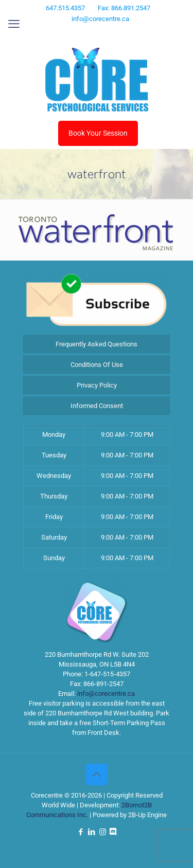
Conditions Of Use (97, 365)
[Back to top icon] (97, 774)
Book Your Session (98, 133)
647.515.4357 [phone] (65, 8)
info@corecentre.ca (106, 694)
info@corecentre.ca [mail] (100, 19)
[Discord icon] (116, 32)
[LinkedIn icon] (91, 32)
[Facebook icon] (78, 32)
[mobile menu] (14, 24)
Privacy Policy (97, 385)
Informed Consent (97, 406)
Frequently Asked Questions (97, 344)
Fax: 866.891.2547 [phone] (124, 8)
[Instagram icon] (104, 32)
